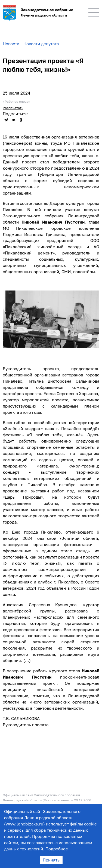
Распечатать (13, 108)
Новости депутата (41, 44)
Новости (11, 44)
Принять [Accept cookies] (51, 860)
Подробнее (57, 849)
